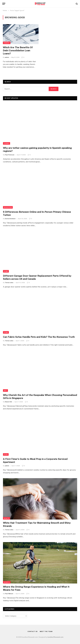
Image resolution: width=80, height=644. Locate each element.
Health (7, 518)
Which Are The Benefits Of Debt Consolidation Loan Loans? (18, 50)
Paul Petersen (10, 155)
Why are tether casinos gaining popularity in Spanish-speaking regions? (37, 149)
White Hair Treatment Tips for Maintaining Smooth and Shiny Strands (37, 524)
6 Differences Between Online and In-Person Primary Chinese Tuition (37, 213)
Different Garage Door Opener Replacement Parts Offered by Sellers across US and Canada (37, 277)
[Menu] (4, 4)
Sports (7, 582)
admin (7, 57)
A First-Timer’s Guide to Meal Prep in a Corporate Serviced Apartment (35, 461)
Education (8, 207)
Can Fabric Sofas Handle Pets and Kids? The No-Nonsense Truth (39, 337)
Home (6, 271)
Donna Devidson (10, 219)
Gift (5, 391)
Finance (7, 43)
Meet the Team (46, 631)
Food (6, 454)
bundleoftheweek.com (55, 637)
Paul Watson (9, 594)
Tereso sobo (9, 283)
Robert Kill (8, 402)
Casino (7, 143)
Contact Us (33, 631)
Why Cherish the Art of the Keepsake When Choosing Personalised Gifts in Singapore (40, 397)
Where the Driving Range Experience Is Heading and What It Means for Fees (36, 588)
